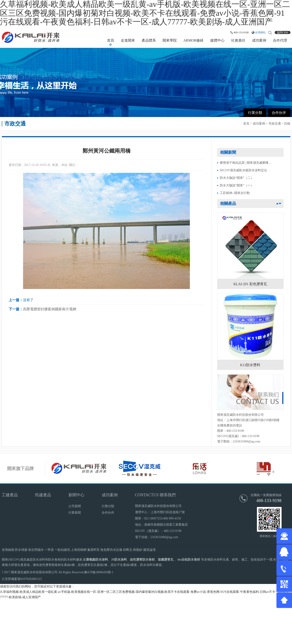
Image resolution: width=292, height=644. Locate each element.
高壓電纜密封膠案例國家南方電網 (50, 309)
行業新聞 (75, 513)
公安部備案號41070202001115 (22, 579)
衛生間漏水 (36, 550)
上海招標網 (79, 550)
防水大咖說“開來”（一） (237, 185)
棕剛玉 (128, 550)
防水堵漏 (21, 550)
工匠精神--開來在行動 (235, 193)
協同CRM (283, 32)
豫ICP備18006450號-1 (99, 572)
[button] (280, 204)
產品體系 (149, 40)
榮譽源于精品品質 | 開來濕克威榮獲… (246, 163)
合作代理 (280, 40)
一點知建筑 (62, 550)
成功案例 (259, 40)
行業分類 (255, 113)
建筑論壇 (149, 550)
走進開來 (128, 40)
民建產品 (43, 495)
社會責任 (238, 40)
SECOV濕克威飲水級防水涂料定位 (244, 170)
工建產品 (10, 495)
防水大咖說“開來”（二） (237, 178)
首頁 (111, 40)
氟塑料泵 (93, 550)
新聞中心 (76, 495)
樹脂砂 (138, 550)
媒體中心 (217, 40)
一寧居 (49, 550)
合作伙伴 (279, 113)
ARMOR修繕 (194, 40)
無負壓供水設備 (111, 550)
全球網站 (260, 32)
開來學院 (170, 40)
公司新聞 (75, 506)
